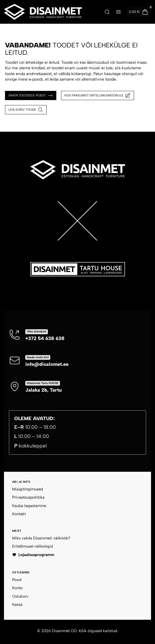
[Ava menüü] (119, 12)
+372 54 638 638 (45, 338)
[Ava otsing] (107, 12)
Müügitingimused (27, 489)
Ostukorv (20, 596)
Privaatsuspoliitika (28, 497)
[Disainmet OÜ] (43, 12)
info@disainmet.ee (47, 364)
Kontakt (19, 514)
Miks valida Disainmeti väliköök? (41, 538)
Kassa (17, 604)
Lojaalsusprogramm (33, 555)
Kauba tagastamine (29, 506)
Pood (17, 580)
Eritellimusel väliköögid (32, 546)
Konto (17, 588)
